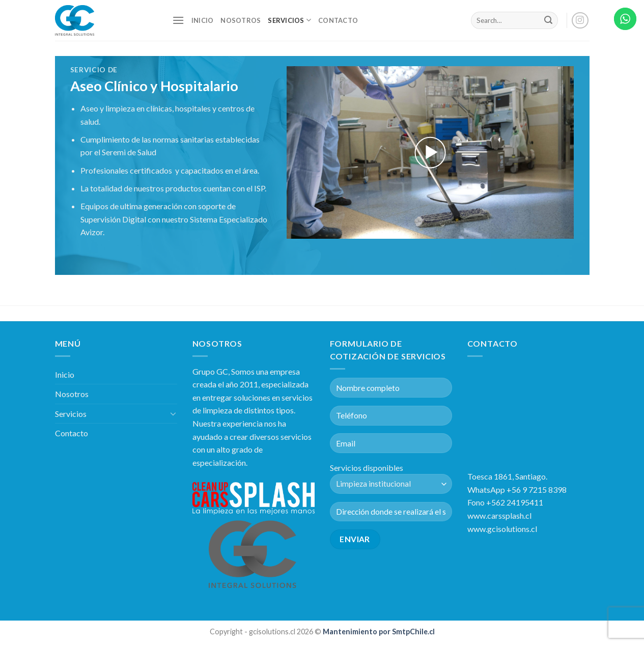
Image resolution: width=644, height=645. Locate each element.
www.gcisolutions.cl (502, 529)
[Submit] (548, 20)
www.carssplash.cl (499, 515)
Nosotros (241, 20)
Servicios (289, 20)
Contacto (338, 20)
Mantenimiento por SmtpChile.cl (378, 632)
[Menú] (178, 20)
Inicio (203, 20)
